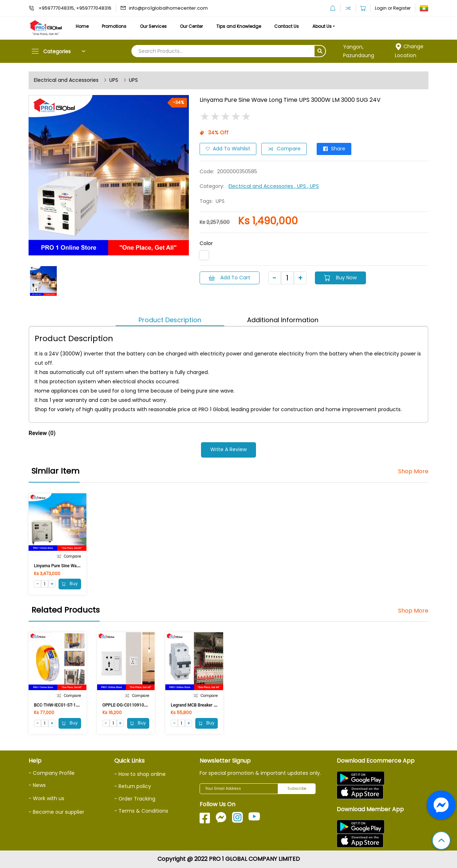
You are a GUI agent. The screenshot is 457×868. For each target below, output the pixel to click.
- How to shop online (140, 774)
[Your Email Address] (239, 789)
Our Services (154, 26)
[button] (441, 841)
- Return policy (133, 787)
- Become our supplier (56, 812)
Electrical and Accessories (66, 80)
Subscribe (297, 789)
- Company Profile (52, 773)
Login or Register (393, 8)
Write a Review (228, 450)
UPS (114, 80)
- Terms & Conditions (141, 811)
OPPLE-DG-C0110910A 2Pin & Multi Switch (144, 705)
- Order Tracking (135, 799)
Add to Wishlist (228, 149)
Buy (70, 584)
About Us (324, 26)
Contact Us (288, 26)
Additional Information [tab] (283, 320)
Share (334, 149)
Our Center (193, 26)
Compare (284, 149)
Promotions (115, 26)
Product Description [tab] (170, 320)
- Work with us (46, 798)
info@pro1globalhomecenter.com (168, 8)
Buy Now (341, 278)
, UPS (301, 186)
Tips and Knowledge (240, 26)
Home (82, 26)
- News (37, 785)
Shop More (413, 472)
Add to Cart (230, 278)
